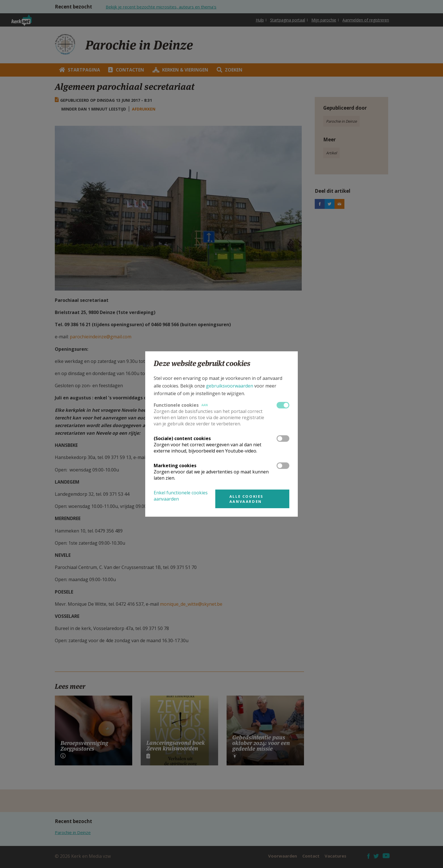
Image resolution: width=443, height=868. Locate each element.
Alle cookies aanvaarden (247, 499)
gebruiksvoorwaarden (230, 386)
